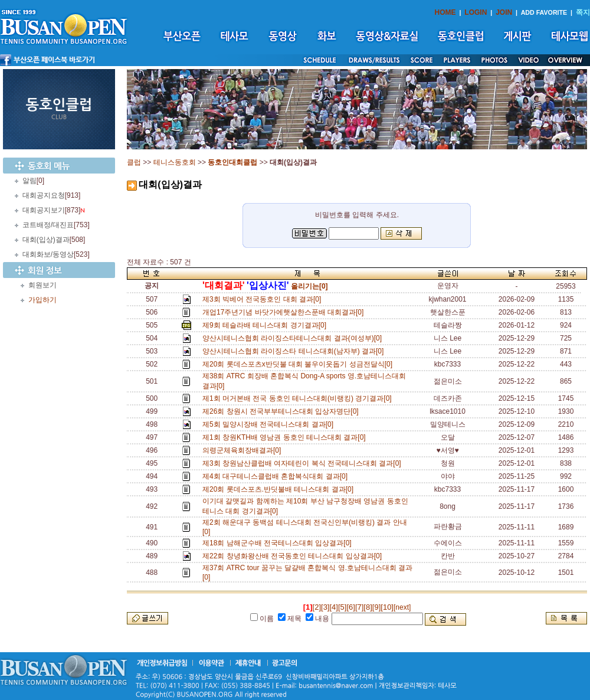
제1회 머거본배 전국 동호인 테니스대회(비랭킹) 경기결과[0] (299, 398)
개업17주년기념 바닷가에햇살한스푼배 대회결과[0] (285, 312)
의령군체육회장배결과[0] (244, 450)
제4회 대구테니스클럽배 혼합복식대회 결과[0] (277, 476)
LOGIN (476, 12)
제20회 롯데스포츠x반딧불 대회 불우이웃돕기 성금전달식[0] (299, 364)
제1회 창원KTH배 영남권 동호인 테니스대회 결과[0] (286, 437)
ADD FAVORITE (544, 12)
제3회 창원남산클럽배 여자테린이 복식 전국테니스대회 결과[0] (304, 463)
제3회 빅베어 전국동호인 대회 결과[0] (264, 299)
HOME (445, 12)
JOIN (504, 12)
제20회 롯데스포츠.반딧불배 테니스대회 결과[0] (280, 489)
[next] (402, 607)
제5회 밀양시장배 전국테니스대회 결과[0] (270, 424)
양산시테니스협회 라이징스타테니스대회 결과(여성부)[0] (294, 338)
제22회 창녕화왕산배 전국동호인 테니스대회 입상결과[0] (294, 556)
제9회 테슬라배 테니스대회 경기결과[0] (266, 325)
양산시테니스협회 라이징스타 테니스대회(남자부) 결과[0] (295, 351)
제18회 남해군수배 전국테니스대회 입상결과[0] (279, 543)
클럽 (134, 162)
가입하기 (42, 300)
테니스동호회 (175, 162)
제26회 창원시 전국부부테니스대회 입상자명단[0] (282, 411)
